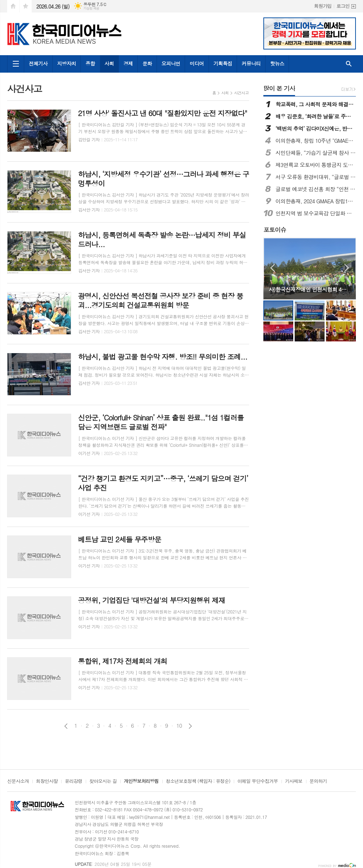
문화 (147, 63)
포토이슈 (275, 230)
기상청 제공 (91, 8)
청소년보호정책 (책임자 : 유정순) (198, 781)
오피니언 (171, 63)
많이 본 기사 (279, 88)
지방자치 (67, 63)
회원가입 (323, 6)
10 (179, 726)
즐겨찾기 (26, 6)
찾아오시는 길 (103, 781)
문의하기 (318, 781)
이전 (66, 726)
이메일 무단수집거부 (258, 781)
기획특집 (223, 63)
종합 (90, 63)
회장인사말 (47, 781)
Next (347, 268)
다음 (190, 726)
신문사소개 (18, 781)
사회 (109, 63)
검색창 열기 (349, 64)
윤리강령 (73, 781)
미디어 (197, 63)
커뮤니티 (251, 63)
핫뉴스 (277, 63)
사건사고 (241, 93)
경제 (128, 63)
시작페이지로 (13, 6)
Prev (272, 268)
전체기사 (38, 63)
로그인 (343, 6)
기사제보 (294, 781)
